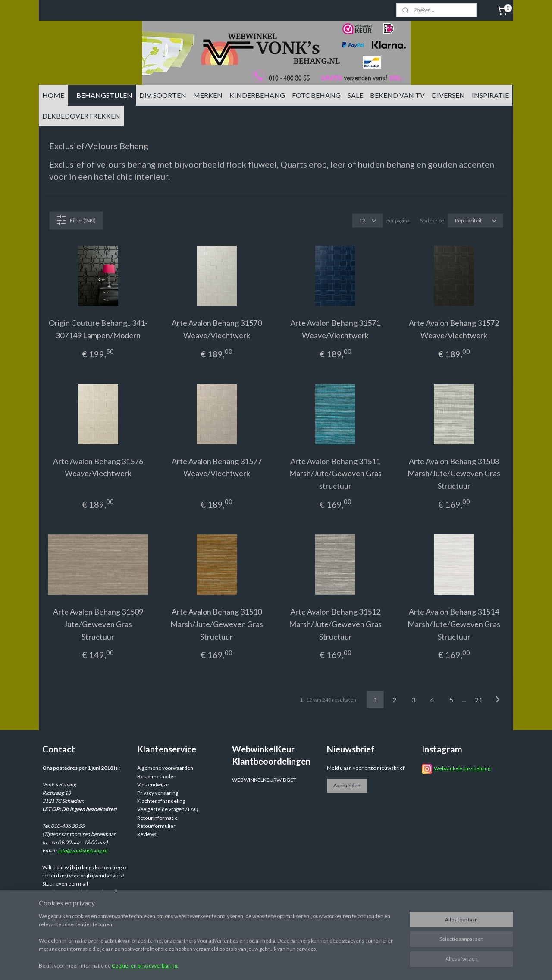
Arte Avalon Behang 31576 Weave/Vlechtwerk (98, 467)
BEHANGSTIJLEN (104, 95)
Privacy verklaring (158, 793)
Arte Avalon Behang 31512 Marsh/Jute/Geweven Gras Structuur (335, 624)
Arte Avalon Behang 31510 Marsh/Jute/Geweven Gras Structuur (217, 624)
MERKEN (208, 95)
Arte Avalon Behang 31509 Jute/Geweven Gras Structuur (98, 624)
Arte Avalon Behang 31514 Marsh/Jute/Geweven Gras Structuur (454, 624)
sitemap (327, 964)
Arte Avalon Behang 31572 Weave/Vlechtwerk (454, 329)
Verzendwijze (153, 785)
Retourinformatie (157, 818)
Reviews (147, 834)
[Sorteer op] (475, 220)
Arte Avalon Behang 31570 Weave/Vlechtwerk (217, 329)
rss (343, 964)
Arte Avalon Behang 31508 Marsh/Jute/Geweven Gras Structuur (454, 474)
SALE (355, 95)
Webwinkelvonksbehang (462, 768)
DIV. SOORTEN (163, 95)
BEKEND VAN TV (397, 95)
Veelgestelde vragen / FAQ (168, 809)
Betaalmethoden (157, 776)
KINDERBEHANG (257, 95)
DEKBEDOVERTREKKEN (81, 116)
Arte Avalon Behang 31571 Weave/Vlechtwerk (335, 329)
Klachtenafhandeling (161, 801)
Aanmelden (347, 785)
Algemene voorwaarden (165, 768)
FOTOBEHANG (316, 95)
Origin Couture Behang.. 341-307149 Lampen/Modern (98, 329)
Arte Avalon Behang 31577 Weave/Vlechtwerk (217, 467)
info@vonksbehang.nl (83, 850)
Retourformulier (156, 826)
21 (479, 700)
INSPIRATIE (490, 95)
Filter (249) (76, 220)
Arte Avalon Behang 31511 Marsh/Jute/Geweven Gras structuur (335, 474)
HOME (53, 95)
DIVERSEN (448, 95)
